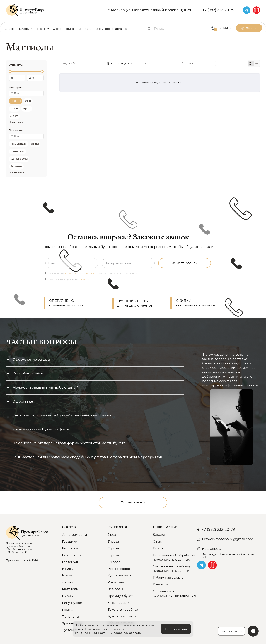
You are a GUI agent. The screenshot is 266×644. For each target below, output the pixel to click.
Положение (71, 274)
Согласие (90, 274)
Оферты (85, 279)
